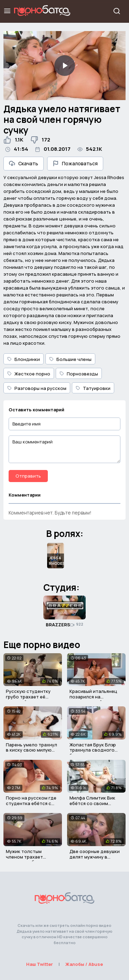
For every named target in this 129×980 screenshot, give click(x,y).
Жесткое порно (29, 374)
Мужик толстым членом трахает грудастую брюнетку (30, 857)
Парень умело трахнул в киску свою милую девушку (31, 750)
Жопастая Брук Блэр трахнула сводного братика (93, 750)
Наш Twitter (40, 964)
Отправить (28, 476)
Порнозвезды (79, 374)
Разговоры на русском (37, 388)
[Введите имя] (64, 424)
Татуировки (93, 388)
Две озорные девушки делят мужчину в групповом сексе (95, 857)
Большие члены (70, 359)
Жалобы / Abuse (84, 964)
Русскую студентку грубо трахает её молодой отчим (28, 697)
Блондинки (24, 359)
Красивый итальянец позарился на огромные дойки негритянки (93, 699)
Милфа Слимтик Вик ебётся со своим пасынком (92, 803)
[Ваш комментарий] (64, 449)
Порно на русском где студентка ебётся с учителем (31, 803)
